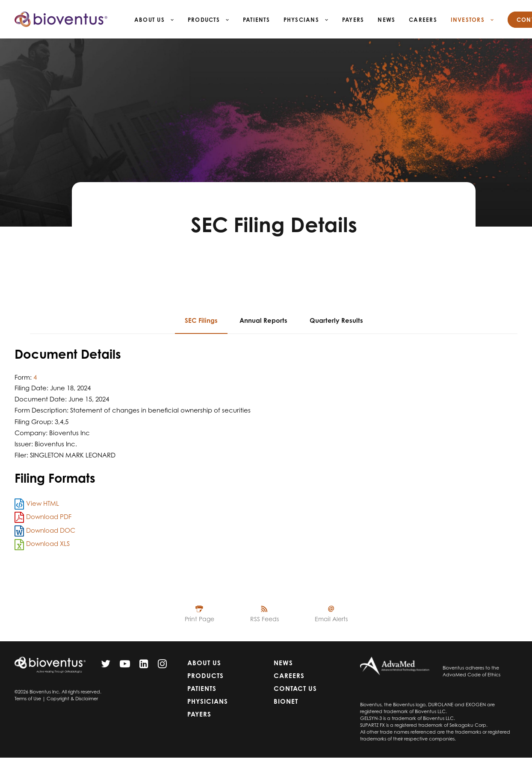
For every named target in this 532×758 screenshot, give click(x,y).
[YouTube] (125, 666)
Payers (353, 20)
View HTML (43, 503)
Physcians (306, 20)
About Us (154, 20)
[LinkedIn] (144, 666)
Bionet (286, 701)
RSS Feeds (265, 619)
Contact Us (295, 689)
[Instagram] (162, 666)
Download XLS (48, 544)
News (386, 20)
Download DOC (51, 530)
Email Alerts (331, 619)
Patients (256, 20)
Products (208, 20)
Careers (423, 20)
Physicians (208, 701)
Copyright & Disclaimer (72, 699)
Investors (472, 20)
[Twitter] (106, 666)
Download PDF (49, 517)
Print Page (199, 619)
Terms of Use (28, 699)
